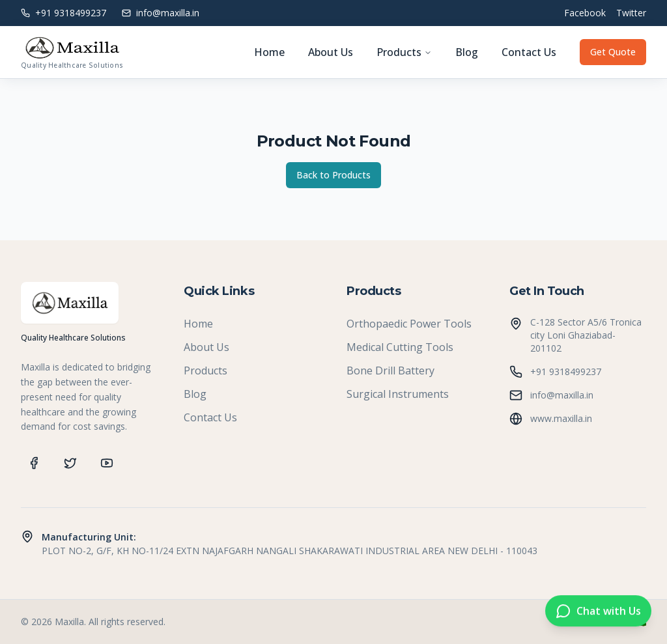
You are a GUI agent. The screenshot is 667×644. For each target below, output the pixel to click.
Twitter (631, 13)
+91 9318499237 (566, 371)
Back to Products (333, 175)
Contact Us (529, 52)
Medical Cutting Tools (400, 347)
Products (404, 52)
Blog (467, 52)
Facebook (585, 13)
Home (269, 52)
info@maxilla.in (562, 395)
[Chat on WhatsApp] (598, 611)
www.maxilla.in (561, 418)
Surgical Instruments (398, 394)
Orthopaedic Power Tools (409, 324)
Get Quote (613, 52)
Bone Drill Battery (390, 371)
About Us (331, 52)
